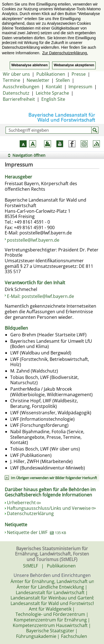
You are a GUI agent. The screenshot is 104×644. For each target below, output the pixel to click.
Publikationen (51, 74)
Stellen (63, 80)
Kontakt (54, 87)
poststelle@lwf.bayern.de (33, 240)
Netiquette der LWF (36, 532)
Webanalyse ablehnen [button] (30, 65)
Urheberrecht (24, 503)
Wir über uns (16, 74)
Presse (79, 74)
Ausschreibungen (21, 87)
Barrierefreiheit (19, 99)
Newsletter (38, 80)
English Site (53, 99)
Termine (12, 80)
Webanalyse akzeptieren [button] (74, 65)
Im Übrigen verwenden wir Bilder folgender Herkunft (54, 478)
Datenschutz (16, 93)
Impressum (80, 87)
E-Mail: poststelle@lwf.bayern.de (40, 296)
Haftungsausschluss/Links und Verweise (51, 508)
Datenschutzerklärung (30, 513)
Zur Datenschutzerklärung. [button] (65, 53)
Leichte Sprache (52, 93)
